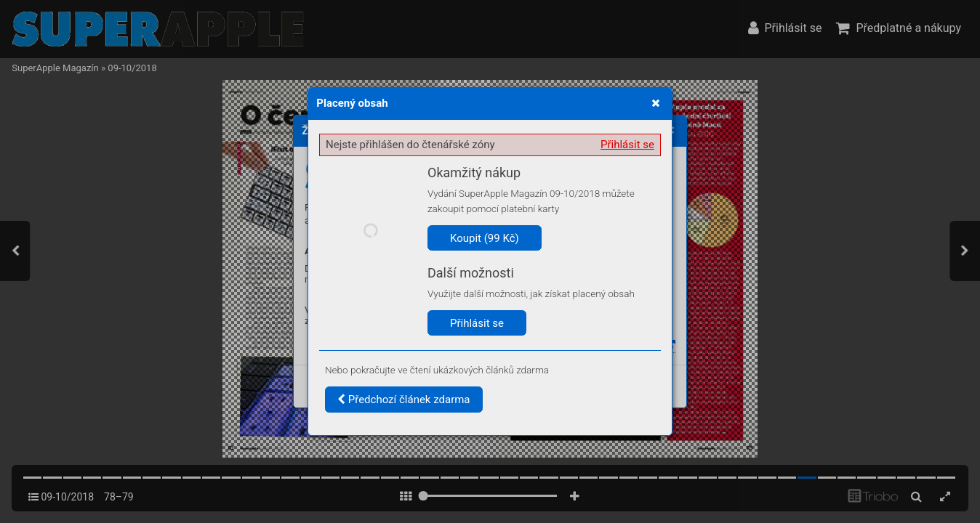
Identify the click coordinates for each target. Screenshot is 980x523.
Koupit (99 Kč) (485, 238)
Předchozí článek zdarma (404, 400)
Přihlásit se (627, 145)
